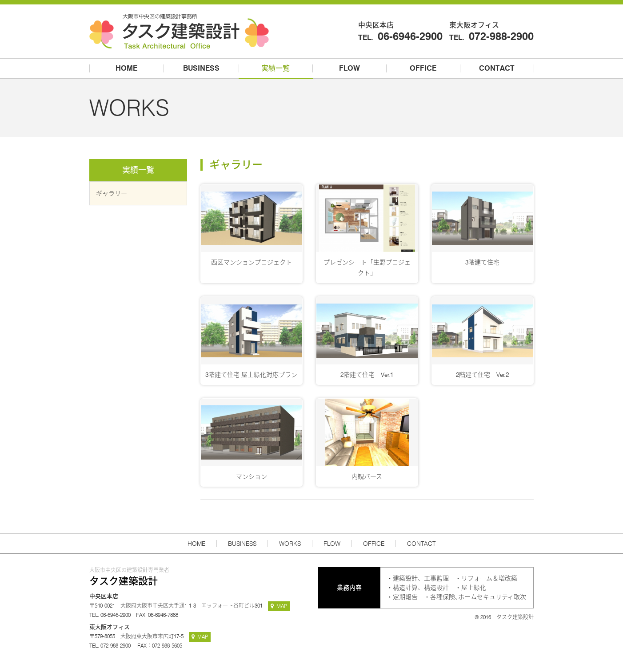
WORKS (290, 544)
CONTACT (421, 544)
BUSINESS (242, 544)
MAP (279, 606)
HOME (196, 544)
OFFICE (374, 544)
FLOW (332, 544)
